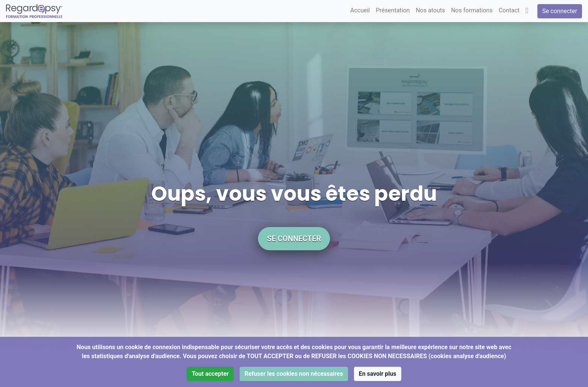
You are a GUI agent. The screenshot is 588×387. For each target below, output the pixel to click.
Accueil (360, 10)
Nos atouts (430, 10)
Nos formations (472, 10)
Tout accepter (210, 374)
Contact (509, 10)
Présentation (393, 10)
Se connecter (560, 11)
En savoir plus (378, 374)
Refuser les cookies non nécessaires (294, 374)
